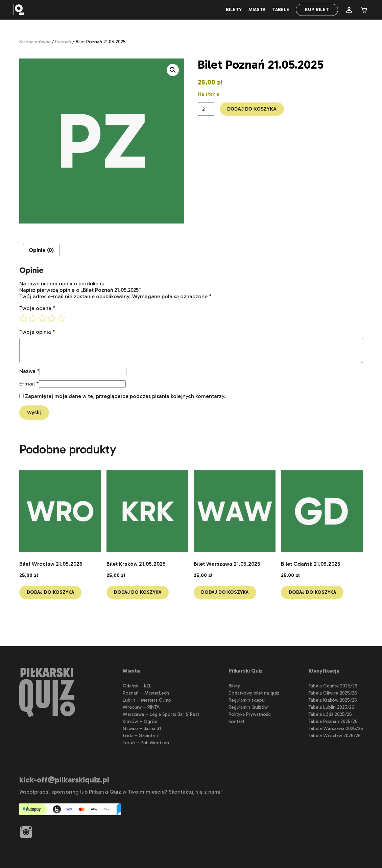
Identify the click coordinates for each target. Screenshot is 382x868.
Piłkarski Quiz (246, 671)
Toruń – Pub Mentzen (146, 743)
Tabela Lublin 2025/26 (331, 707)
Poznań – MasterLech (146, 693)
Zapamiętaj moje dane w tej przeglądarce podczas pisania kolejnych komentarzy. (125, 396)
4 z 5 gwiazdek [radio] (52, 318)
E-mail (29, 384)
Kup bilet (317, 10)
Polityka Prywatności (250, 714)
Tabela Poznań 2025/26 (333, 721)
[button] (173, 70)
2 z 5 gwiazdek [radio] (33, 318)
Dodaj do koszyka (253, 110)
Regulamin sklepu (247, 700)
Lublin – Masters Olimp (147, 700)
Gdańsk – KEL (137, 686)
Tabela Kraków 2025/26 (333, 700)
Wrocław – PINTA (141, 707)
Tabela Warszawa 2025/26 (336, 729)
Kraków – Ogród (140, 721)
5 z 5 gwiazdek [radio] (61, 318)
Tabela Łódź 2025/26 (330, 714)
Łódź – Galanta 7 (141, 736)
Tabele (281, 10)
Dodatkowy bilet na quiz (254, 693)
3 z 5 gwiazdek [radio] (42, 318)
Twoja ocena (37, 308)
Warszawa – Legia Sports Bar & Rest (161, 714)
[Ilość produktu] (206, 110)
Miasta (257, 10)
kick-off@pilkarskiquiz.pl (64, 780)
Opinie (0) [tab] (41, 250)
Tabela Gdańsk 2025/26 (333, 686)
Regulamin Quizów (248, 707)
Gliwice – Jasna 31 (142, 729)
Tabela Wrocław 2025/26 (335, 736)
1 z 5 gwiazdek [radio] (23, 318)
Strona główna (35, 42)
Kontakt (236, 721)
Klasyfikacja (324, 671)
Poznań (63, 42)
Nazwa (29, 371)
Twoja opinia (37, 332)
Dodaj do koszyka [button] (51, 593)
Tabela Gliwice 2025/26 (333, 693)
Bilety (234, 10)
